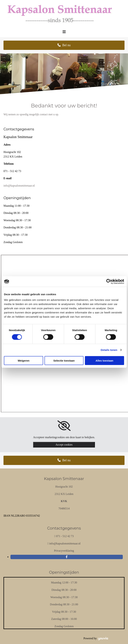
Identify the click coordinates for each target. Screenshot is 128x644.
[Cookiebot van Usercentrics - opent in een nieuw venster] (109, 282)
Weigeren (24, 360)
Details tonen (109, 350)
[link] (64, 426)
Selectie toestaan (64, 360)
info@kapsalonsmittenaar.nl (19, 186)
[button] (64, 45)
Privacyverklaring (64, 551)
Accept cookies (64, 445)
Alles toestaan (104, 360)
